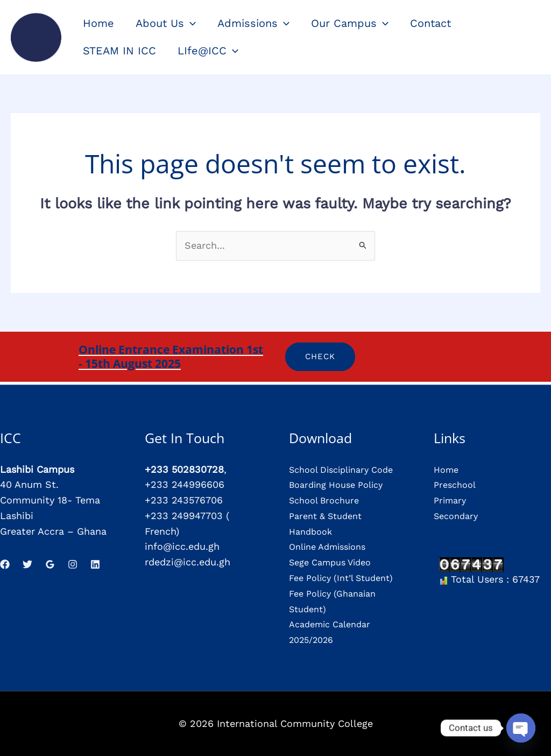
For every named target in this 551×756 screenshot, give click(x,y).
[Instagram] (73, 564)
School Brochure (328, 500)
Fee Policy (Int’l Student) (347, 577)
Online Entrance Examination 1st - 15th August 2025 (171, 356)
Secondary (458, 516)
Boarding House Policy (341, 484)
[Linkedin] (95, 564)
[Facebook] (5, 564)
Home (447, 469)
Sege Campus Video (335, 562)
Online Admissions (332, 546)
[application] (190, 23)
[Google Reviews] (50, 564)
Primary (451, 500)
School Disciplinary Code (347, 469)
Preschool (457, 484)
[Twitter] (27, 564)
